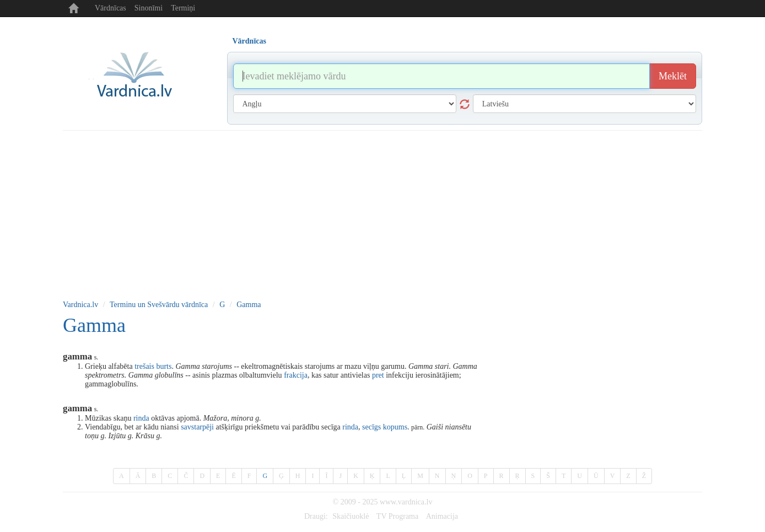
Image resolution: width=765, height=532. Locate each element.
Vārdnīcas (111, 8)
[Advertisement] (382, 213)
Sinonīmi (149, 8)
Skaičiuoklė (351, 516)
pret (378, 375)
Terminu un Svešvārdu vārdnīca (159, 305)
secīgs (371, 427)
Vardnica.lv (80, 305)
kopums (395, 427)
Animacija (442, 516)
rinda (141, 418)
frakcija (296, 375)
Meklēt (673, 76)
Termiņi (183, 8)
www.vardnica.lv (406, 502)
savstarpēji (197, 427)
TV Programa (397, 516)
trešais (144, 366)
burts (164, 366)
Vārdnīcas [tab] (249, 41)
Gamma (249, 305)
